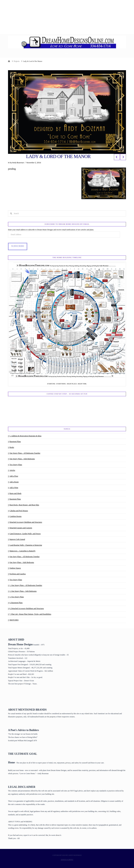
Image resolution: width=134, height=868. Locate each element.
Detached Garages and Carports (20, 528)
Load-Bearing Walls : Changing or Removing (25, 545)
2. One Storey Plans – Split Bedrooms (22, 591)
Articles (12, 470)
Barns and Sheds (15, 493)
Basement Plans (14, 442)
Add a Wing (13, 488)
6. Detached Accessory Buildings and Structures (26, 608)
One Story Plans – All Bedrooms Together (24, 557)
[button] (67, 55)
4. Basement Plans (15, 603)
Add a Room (13, 482)
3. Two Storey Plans (16, 597)
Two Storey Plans (15, 465)
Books (11, 447)
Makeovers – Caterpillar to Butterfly (22, 551)
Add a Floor (13, 476)
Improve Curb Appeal (16, 539)
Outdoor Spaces (14, 568)
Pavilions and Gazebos (17, 574)
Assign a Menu (67, 860)
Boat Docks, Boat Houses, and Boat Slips (24, 505)
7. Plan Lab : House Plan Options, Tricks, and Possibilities (30, 614)
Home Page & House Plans (18, 696)
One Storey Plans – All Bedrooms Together (24, 453)
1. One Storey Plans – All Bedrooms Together (25, 585)
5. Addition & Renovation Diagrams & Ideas (25, 436)
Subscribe (18, 246)
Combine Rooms (15, 516)
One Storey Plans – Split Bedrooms (21, 459)
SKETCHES (13, 620)
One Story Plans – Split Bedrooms (21, 562)
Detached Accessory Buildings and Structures (25, 522)
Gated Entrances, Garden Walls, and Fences (24, 534)
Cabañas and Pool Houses (18, 511)
